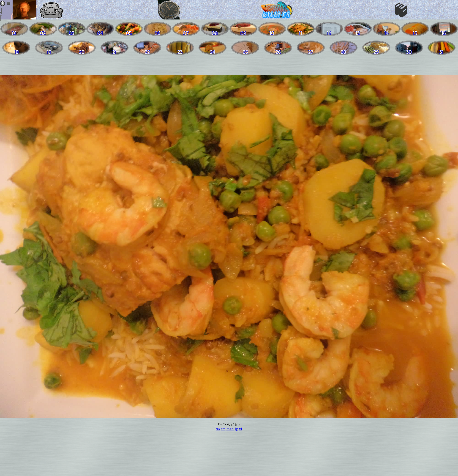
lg (236, 429)
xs (218, 429)
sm (223, 429)
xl (240, 429)
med (230, 429)
